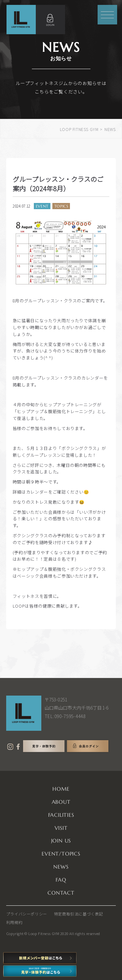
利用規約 (14, 922)
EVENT (42, 206)
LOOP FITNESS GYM (79, 129)
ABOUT (61, 802)
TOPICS (61, 206)
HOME (61, 789)
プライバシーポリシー (27, 914)
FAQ (61, 880)
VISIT (61, 828)
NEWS (61, 867)
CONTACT (61, 893)
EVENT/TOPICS (61, 854)
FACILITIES (61, 815)
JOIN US (61, 841)
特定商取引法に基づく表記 (79, 914)
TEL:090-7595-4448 (65, 716)
